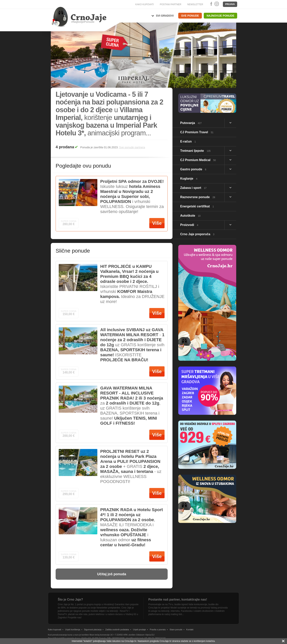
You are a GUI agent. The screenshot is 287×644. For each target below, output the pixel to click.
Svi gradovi (165, 16)
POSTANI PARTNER (170, 4)
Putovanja (191, 123)
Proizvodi (189, 225)
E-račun (188, 141)
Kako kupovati (55, 630)
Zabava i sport (193, 188)
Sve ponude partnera (132, 147)
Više (157, 223)
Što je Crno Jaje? (70, 599)
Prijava (230, 4)
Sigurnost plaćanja (93, 630)
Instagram (217, 4)
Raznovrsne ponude (198, 197)
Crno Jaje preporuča (197, 234)
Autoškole (190, 216)
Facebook (211, 4)
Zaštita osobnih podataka (117, 630)
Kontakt (190, 630)
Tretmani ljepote (195, 151)
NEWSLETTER (195, 4)
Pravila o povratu (158, 630)
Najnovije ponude (220, 16)
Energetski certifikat (197, 206)
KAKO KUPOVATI (145, 4)
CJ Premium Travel (197, 132)
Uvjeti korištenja (73, 630)
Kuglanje (189, 179)
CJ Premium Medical (198, 160)
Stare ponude (176, 630)
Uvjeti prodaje (139, 630)
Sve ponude (190, 16)
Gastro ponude (193, 169)
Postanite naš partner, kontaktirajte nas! (178, 599)
